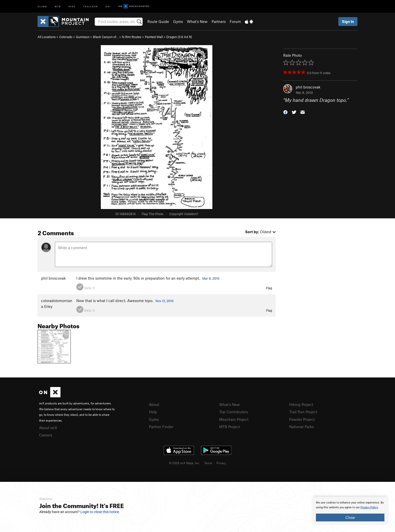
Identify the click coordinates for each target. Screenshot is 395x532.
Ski (108, 6)
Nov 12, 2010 (164, 301)
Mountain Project (234, 419)
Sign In (348, 21)
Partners (219, 21)
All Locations (47, 37)
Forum (235, 21)
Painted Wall (154, 37)
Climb (42, 6)
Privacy (221, 463)
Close (350, 517)
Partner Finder (161, 427)
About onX (48, 428)
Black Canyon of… (106, 37)
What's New (197, 21)
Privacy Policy (369, 507)
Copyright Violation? (184, 214)
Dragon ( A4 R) (179, 37)
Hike (72, 6)
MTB (58, 6)
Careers (46, 435)
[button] (285, 112)
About (154, 404)
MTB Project (229, 427)
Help (153, 412)
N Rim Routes (132, 37)
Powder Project (302, 419)
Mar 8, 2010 (211, 278)
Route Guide (158, 21)
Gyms (178, 21)
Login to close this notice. (100, 512)
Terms (208, 463)
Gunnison (83, 37)
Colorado (66, 37)
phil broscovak (308, 87)
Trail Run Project (303, 412)
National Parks (302, 427)
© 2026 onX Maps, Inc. (184, 463)
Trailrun (91, 6)
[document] (350, 511)
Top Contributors (234, 412)
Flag (269, 288)
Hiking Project (301, 404)
